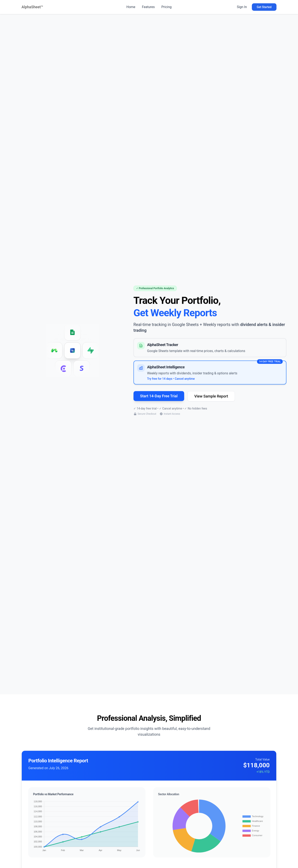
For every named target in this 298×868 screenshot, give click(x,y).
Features (148, 7)
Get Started (264, 7)
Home (131, 7)
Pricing (167, 7)
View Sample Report (211, 397)
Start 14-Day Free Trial (159, 397)
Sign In (242, 7)
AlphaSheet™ (32, 7)
